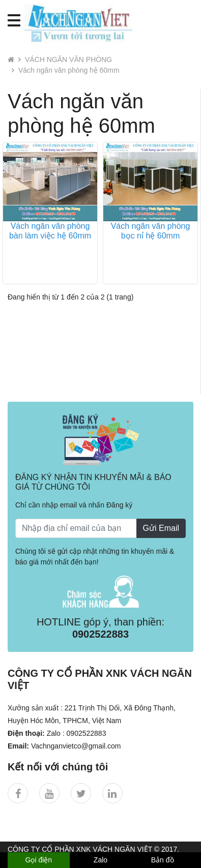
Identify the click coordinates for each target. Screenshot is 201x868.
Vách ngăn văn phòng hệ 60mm (69, 70)
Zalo (101, 860)
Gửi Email (161, 528)
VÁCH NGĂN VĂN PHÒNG (68, 59)
